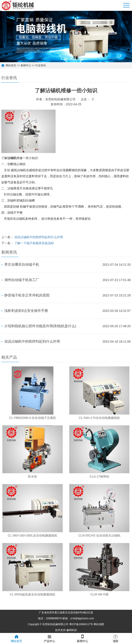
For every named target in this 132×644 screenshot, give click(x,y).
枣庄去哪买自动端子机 (22, 264)
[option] (66, 37)
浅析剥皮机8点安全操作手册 (26, 311)
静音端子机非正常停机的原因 (27, 295)
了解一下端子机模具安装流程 (34, 243)
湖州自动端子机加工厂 (22, 280)
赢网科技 (72, 630)
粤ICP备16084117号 (81, 624)
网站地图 (99, 624)
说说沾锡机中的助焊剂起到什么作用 (39, 237)
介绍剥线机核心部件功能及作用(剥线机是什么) (40, 326)
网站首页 (11, 65)
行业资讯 (41, 65)
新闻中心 (26, 65)
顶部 (115, 638)
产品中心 (49, 638)
